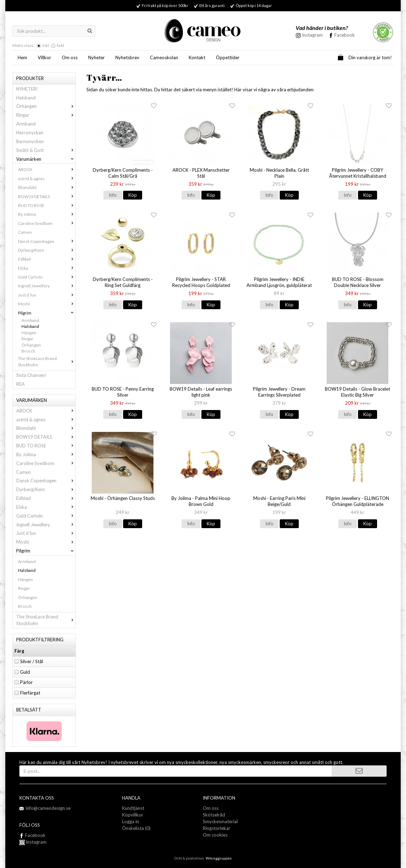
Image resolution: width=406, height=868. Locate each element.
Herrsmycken (30, 133)
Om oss (70, 57)
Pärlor (26, 682)
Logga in (131, 821)
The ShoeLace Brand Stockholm (47, 361)
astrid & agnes (47, 179)
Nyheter (96, 57)
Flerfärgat (30, 693)
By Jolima (47, 214)
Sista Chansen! (31, 375)
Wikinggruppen (219, 858)
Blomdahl (47, 187)
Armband (26, 124)
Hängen (29, 333)
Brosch (28, 351)
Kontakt (197, 57)
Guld (25, 672)
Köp (133, 195)
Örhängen (46, 106)
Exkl (60, 45)
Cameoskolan (164, 57)
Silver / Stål (32, 661)
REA (20, 384)
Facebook (345, 35)
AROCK (47, 169)
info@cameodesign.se (48, 808)
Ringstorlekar (217, 828)
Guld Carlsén (47, 277)
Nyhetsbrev (127, 57)
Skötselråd (214, 815)
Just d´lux (47, 295)
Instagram (33, 842)
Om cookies (215, 835)
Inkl (46, 45)
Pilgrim (47, 313)
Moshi (47, 304)
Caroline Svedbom (47, 223)
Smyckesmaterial (220, 821)
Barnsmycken (30, 141)
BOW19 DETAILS (47, 197)
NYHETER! (27, 89)
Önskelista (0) (136, 828)
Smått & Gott (46, 150)
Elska (47, 268)
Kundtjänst (133, 808)
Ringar (46, 115)
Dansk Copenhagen (47, 241)
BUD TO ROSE (47, 205)
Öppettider (228, 57)
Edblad (47, 259)
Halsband (26, 98)
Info (113, 195)
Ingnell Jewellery (47, 286)
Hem (22, 57)
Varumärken (46, 159)
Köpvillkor (133, 815)
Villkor (44, 57)
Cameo (25, 232)
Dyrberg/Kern (47, 250)
